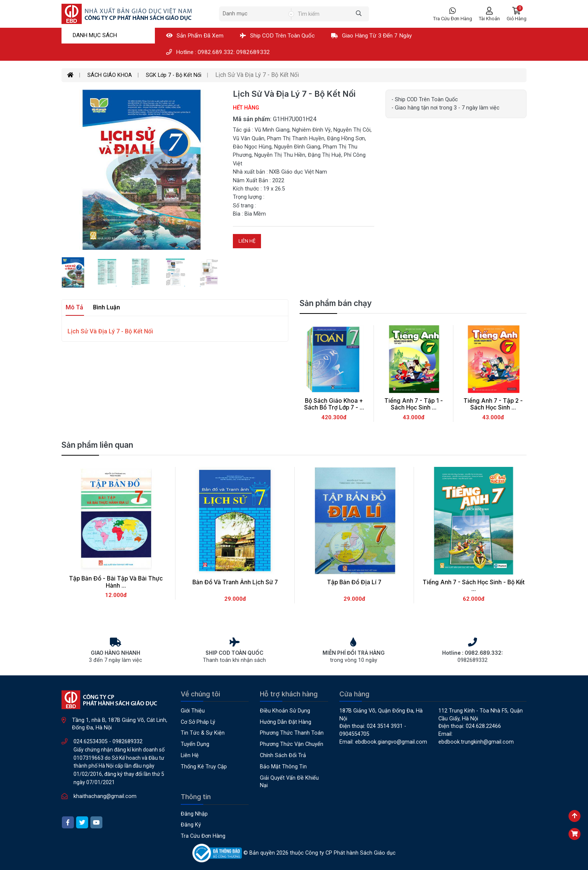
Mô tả (74, 307)
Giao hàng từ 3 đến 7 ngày (371, 36)
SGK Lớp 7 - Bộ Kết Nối (174, 75)
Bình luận (106, 307)
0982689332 (127, 742)
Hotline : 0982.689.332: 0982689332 (218, 52)
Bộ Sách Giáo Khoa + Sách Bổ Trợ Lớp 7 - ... (334, 404)
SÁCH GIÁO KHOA (110, 75)
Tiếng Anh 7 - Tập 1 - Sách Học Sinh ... (414, 404)
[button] (517, 14)
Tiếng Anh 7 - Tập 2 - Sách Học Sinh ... (493, 404)
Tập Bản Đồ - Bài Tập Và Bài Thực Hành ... (116, 582)
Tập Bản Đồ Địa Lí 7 (354, 582)
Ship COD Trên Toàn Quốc (277, 36)
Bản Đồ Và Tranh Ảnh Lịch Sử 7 (235, 582)
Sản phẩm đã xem (195, 36)
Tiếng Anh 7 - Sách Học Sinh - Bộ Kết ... (474, 586)
